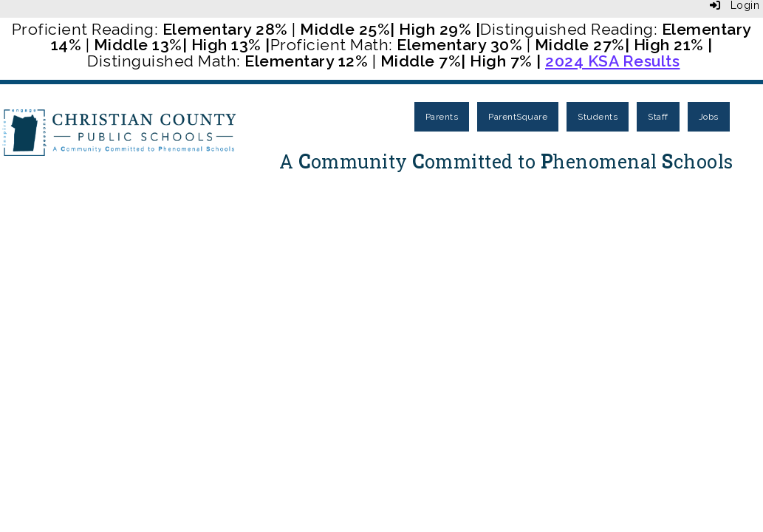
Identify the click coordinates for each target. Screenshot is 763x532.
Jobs (709, 117)
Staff (658, 117)
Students (598, 117)
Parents (442, 117)
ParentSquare (518, 117)
